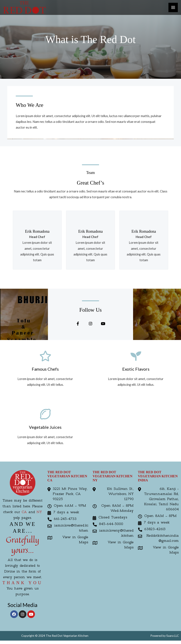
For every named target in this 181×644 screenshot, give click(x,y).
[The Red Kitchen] (24, 7)
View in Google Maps (75, 541)
